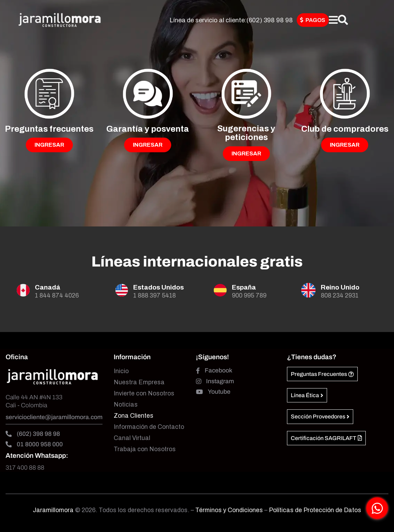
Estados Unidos (158, 287)
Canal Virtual (132, 438)
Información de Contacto (149, 427)
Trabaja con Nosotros (145, 449)
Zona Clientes (134, 416)
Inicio (121, 371)
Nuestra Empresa (139, 382)
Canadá (48, 287)
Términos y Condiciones (230, 510)
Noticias (126, 405)
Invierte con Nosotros (144, 394)
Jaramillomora (53, 510)
